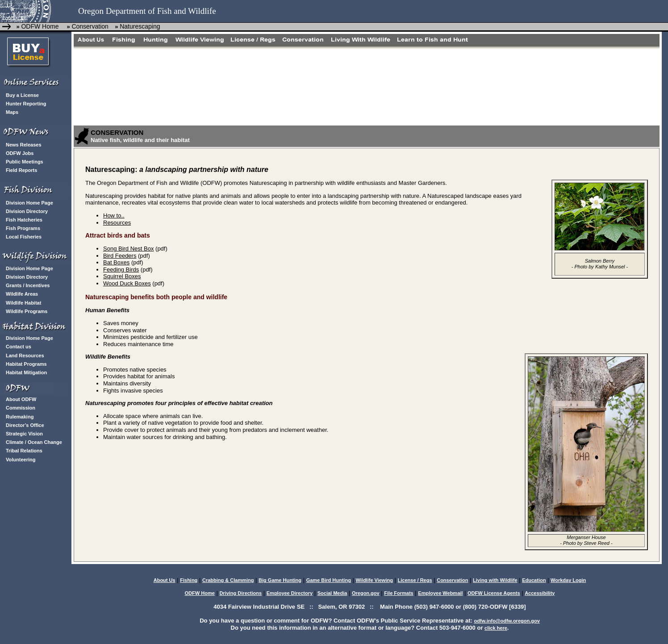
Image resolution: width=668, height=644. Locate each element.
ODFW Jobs (20, 153)
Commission (21, 408)
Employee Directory (290, 593)
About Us (165, 580)
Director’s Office (25, 425)
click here (496, 628)
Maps (12, 112)
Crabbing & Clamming (228, 580)
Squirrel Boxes (122, 276)
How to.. (114, 215)
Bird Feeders (120, 256)
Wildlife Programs (27, 311)
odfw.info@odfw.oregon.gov (507, 621)
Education (534, 580)
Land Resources (25, 355)
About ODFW (21, 399)
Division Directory (27, 211)
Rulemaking (20, 417)
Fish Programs (23, 228)
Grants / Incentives (28, 285)
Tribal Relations (24, 451)
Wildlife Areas (22, 294)
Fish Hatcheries (24, 220)
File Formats (399, 593)
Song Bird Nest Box (128, 249)
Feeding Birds (121, 270)
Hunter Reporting (26, 104)
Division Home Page (29, 203)
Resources (117, 223)
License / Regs (415, 580)
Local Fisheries (24, 237)
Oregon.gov (366, 593)
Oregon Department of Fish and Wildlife (147, 11)
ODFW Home (40, 26)
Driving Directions (240, 593)
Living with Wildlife (495, 580)
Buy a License (22, 95)
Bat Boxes (116, 262)
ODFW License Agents (494, 593)
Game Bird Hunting (329, 580)
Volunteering (21, 460)
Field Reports (21, 170)
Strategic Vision (24, 434)
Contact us (19, 347)
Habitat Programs (26, 364)
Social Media (332, 593)
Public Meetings (25, 162)
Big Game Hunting (280, 580)
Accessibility (540, 593)
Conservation (90, 26)
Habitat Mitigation (26, 372)
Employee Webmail (440, 593)
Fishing (189, 580)
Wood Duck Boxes (127, 283)
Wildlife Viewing (374, 580)
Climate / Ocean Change (34, 442)
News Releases (24, 145)
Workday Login (568, 580)
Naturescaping (140, 26)
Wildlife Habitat (23, 303)
